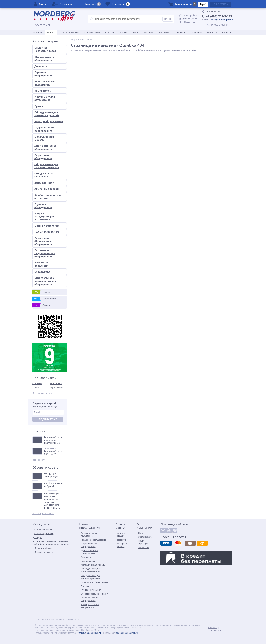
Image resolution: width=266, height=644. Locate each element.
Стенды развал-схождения (49, 175)
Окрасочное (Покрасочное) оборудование (49, 241)
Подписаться (48, 419)
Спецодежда (42, 272)
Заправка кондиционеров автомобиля (45, 217)
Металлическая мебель (49, 138)
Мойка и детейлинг (49, 226)
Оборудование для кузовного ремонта (49, 166)
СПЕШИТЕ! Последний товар (45, 49)
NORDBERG (56, 383)
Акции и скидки (92, 32)
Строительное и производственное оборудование (46, 281)
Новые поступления (47, 232)
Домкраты (49, 66)
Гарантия (180, 32)
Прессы (49, 106)
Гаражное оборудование (49, 74)
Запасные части (49, 183)
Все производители (42, 393)
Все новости (39, 460)
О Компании (196, 32)
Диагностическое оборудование (49, 147)
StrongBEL (38, 388)
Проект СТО (228, 32)
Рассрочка (165, 32)
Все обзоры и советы (43, 514)
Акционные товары (47, 189)
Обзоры (123, 32)
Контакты (212, 32)
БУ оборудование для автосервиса (48, 197)
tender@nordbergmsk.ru (127, 633)
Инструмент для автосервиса (49, 98)
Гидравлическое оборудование (49, 129)
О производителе (69, 32)
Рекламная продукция (41, 264)
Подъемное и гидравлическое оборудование (45, 253)
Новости (109, 32)
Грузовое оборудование (43, 206)
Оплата (136, 32)
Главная (38, 32)
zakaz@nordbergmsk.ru (222, 20)
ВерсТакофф (56, 388)
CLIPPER (37, 383)
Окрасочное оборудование (49, 157)
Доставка (149, 32)
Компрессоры (49, 91)
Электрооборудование (49, 121)
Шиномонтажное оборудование (49, 59)
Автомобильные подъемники (49, 83)
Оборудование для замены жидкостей (49, 114)
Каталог (51, 32)
